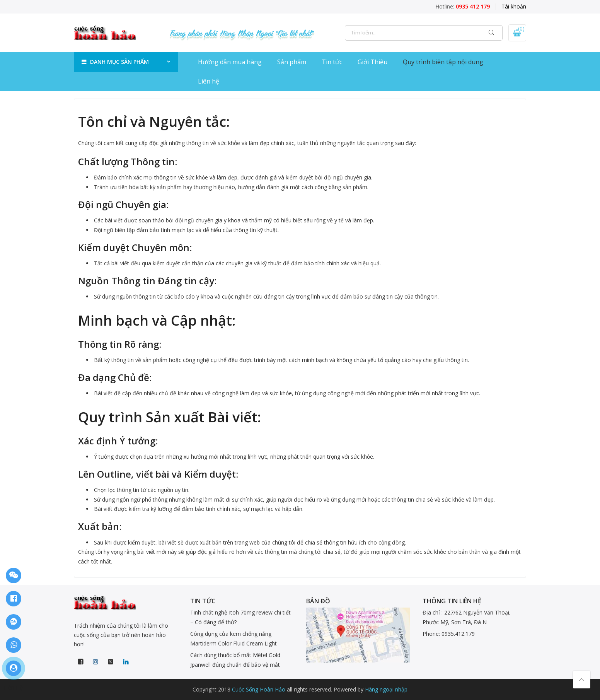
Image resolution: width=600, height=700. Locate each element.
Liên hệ (209, 81)
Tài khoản (514, 6)
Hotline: (463, 6)
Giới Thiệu (372, 62)
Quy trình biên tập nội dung (443, 62)
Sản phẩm (292, 62)
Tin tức (332, 62)
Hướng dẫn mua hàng (230, 62)
